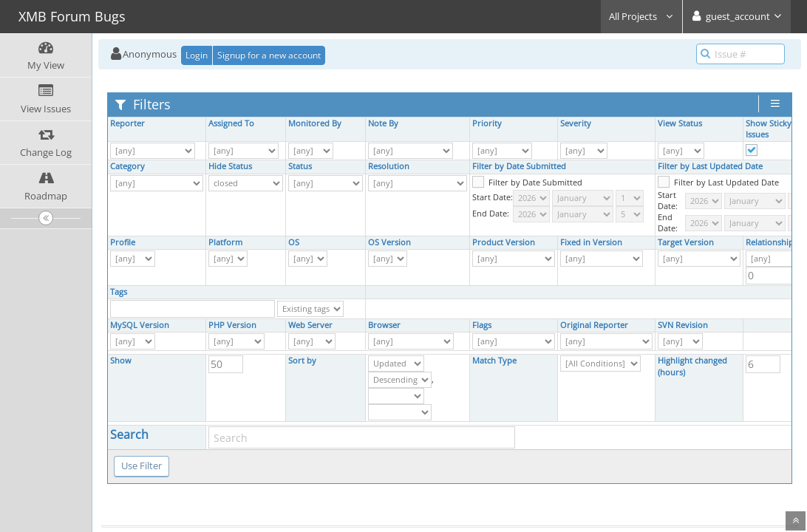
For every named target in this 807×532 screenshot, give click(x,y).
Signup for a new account (269, 55)
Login (197, 55)
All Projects (641, 16)
